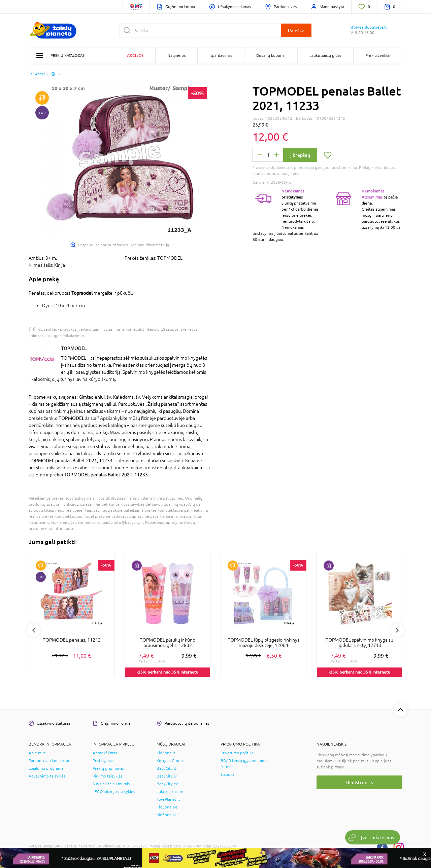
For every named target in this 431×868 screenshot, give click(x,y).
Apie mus (37, 753)
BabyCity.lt (167, 768)
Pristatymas (103, 761)
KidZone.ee (167, 807)
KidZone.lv (166, 815)
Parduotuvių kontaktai (49, 761)
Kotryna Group (170, 761)
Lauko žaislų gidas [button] (325, 56)
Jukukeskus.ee (170, 792)
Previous (34, 630)
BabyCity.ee (168, 784)
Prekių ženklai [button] (378, 56)
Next (397, 630)
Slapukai (228, 774)
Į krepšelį (300, 155)
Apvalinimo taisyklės (47, 776)
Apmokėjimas (105, 753)
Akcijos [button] (135, 55)
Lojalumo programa (46, 768)
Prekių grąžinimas (108, 768)
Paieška (296, 30)
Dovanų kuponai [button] (271, 56)
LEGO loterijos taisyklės (114, 792)
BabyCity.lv (167, 776)
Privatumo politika (237, 753)
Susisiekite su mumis (111, 784)
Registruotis (359, 782)
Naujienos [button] (176, 56)
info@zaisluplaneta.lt (368, 27)
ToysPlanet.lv (169, 799)
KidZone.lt (166, 753)
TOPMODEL (74, 348)
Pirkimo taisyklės (108, 776)
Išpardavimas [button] (221, 56)
